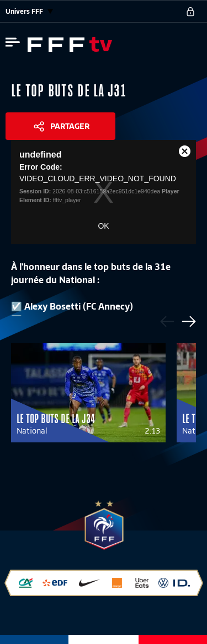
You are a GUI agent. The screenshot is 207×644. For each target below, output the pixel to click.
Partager (70, 126)
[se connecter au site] (190, 12)
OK (103, 226)
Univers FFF (29, 11)
